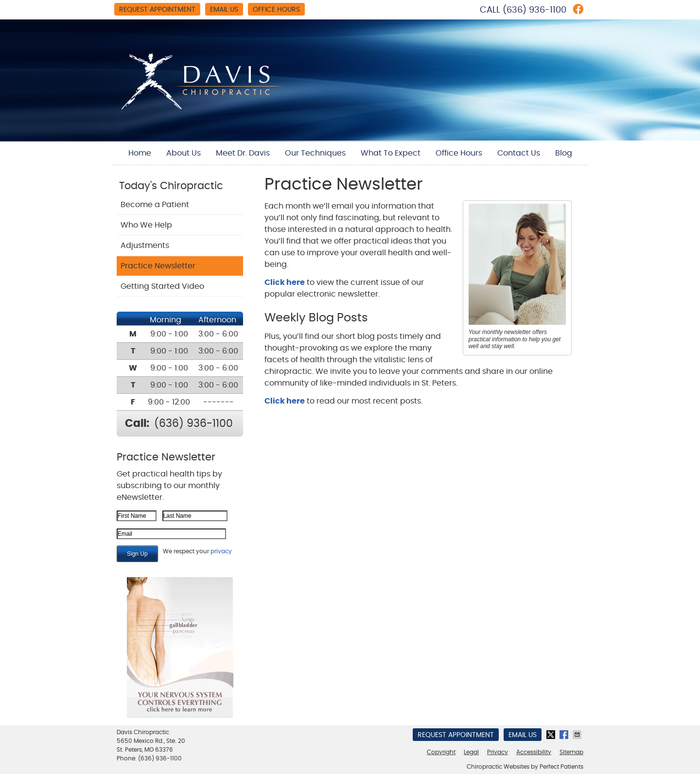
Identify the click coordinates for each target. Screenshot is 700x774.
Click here (285, 282)
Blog (564, 153)
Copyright (441, 752)
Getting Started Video (162, 286)
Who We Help (146, 225)
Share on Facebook (565, 735)
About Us (184, 153)
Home (140, 153)
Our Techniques (315, 153)
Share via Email (578, 735)
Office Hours (276, 10)
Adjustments (145, 246)
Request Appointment (157, 10)
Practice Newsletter (158, 266)
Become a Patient (155, 205)
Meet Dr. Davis (243, 153)
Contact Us (519, 153)
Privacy (498, 752)
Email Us (224, 10)
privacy (221, 551)
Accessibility (534, 752)
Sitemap (571, 752)
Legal (471, 752)
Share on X (552, 735)
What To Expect (391, 153)
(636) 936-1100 (534, 10)
